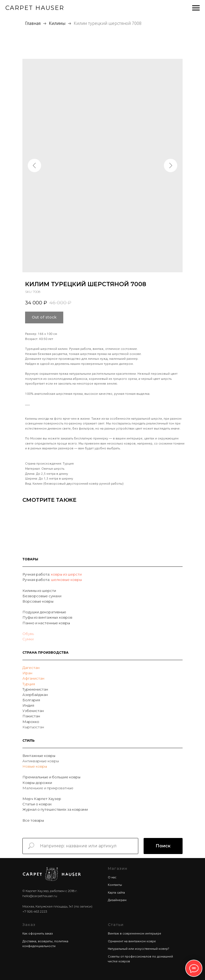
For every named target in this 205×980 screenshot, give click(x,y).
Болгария (31, 700)
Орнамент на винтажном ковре (132, 941)
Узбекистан (33, 711)
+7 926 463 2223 (35, 911)
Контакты (115, 885)
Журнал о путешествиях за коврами (55, 809)
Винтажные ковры (39, 756)
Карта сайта (116, 892)
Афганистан (33, 678)
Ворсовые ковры (38, 601)
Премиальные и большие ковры (51, 777)
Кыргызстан (33, 727)
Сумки (28, 639)
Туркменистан (35, 689)
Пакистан (31, 716)
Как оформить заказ (38, 933)
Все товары (33, 820)
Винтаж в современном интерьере (135, 933)
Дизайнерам (117, 900)
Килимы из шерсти (39, 591)
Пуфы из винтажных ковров (47, 617)
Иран (27, 673)
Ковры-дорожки (37, 783)
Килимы (58, 23)
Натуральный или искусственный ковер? (138, 949)
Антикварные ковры (41, 761)
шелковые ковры (66, 580)
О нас (112, 877)
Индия (28, 705)
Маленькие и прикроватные (48, 788)
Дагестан (31, 668)
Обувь (28, 634)
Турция (29, 684)
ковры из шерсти (66, 574)
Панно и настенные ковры (46, 623)
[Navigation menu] (196, 8)
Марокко (31, 722)
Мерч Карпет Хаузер (42, 799)
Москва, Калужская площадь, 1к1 (48, 906)
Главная (33, 23)
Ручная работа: (37, 574)
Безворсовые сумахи (42, 596)
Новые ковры (35, 766)
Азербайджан (35, 695)
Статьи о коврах (37, 804)
